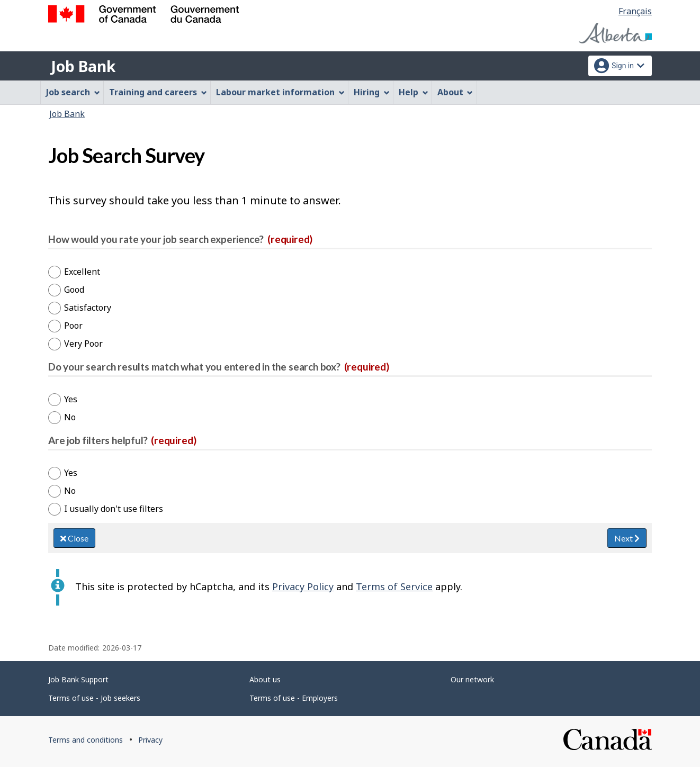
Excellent (82, 272)
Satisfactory (88, 308)
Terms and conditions (86, 740)
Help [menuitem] (414, 92)
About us (265, 679)
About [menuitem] (455, 92)
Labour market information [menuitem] (280, 92)
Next (627, 538)
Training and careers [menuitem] (158, 92)
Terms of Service (394, 586)
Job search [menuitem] (73, 92)
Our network (472, 679)
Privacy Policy (303, 586)
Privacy (150, 740)
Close (74, 538)
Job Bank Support (78, 679)
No (70, 417)
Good (74, 290)
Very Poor (83, 344)
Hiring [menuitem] (372, 92)
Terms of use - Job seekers (94, 698)
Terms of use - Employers (294, 698)
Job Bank (83, 66)
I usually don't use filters (114, 509)
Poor (73, 326)
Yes (71, 399)
